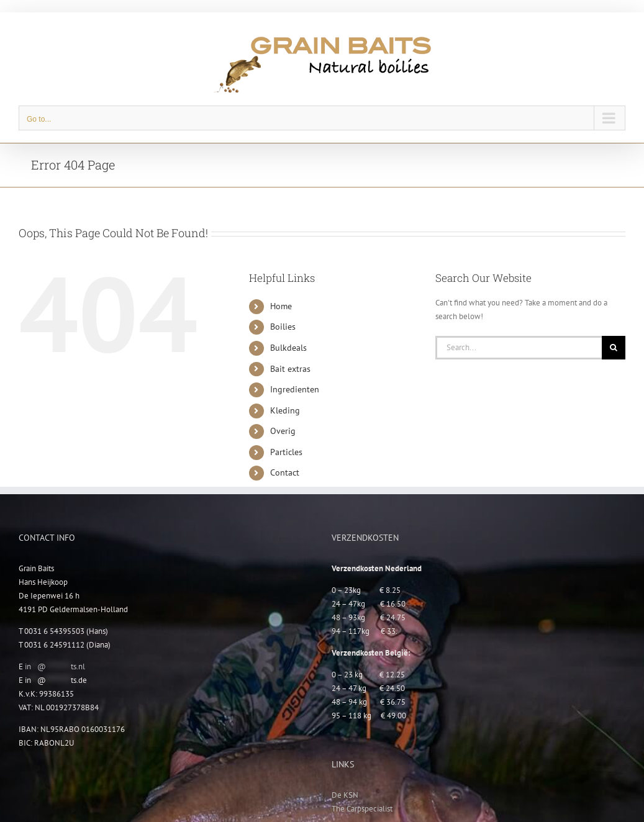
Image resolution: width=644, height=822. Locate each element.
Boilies (283, 327)
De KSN (345, 795)
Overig (283, 431)
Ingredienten (295, 389)
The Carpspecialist (362, 809)
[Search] (614, 348)
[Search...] (519, 348)
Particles (286, 452)
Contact (285, 472)
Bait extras (290, 369)
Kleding (285, 410)
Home (281, 306)
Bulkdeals (288, 348)
